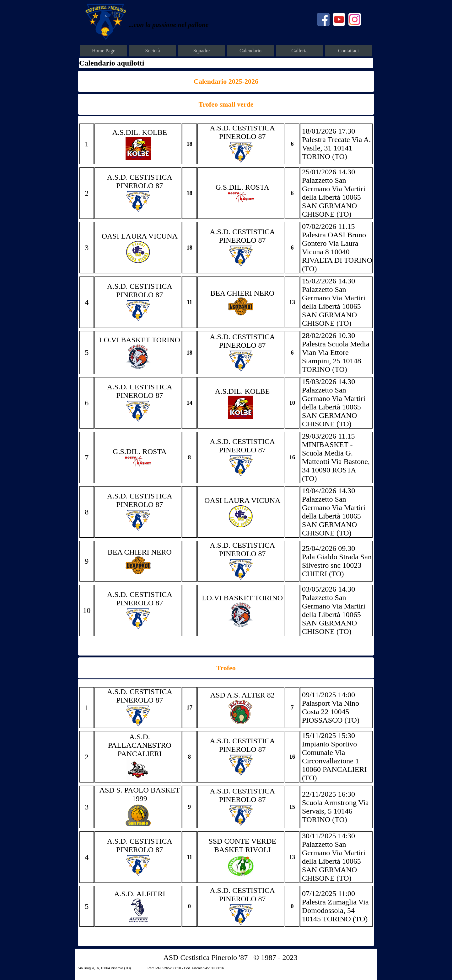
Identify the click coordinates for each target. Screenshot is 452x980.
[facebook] (323, 19)
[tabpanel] (185, 24)
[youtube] (339, 19)
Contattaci (348, 51)
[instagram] (355, 19)
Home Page (104, 51)
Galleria (299, 51)
